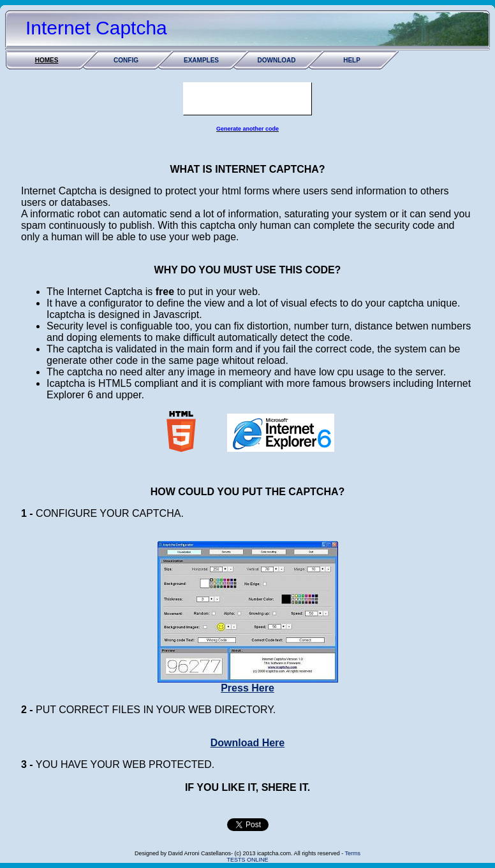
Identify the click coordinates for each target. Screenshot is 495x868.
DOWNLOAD (277, 60)
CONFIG (126, 60)
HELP (352, 60)
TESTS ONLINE (247, 860)
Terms (352, 853)
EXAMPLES (201, 60)
